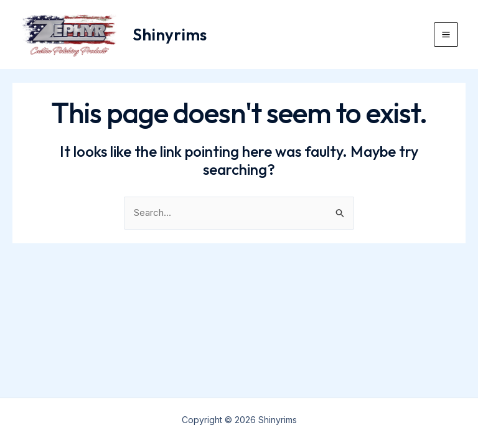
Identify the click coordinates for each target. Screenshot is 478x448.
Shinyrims (170, 35)
